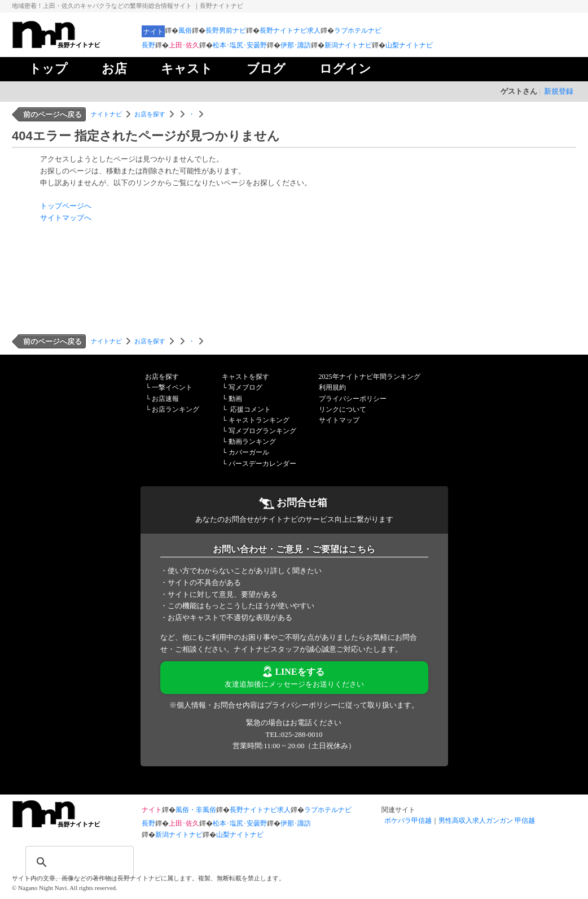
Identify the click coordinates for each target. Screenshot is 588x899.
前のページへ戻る (52, 114)
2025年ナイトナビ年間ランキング (370, 377)
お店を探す (150, 114)
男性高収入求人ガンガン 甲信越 (487, 821)
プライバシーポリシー (353, 399)
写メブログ (245, 387)
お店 (114, 69)
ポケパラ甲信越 (408, 821)
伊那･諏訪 (296, 45)
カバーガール (249, 452)
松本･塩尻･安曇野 (240, 45)
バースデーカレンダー (262, 464)
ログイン (345, 69)
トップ (48, 69)
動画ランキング (252, 442)
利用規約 (332, 387)
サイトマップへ (66, 218)
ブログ (266, 69)
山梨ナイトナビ (409, 45)
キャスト (187, 69)
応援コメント (251, 409)
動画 (235, 399)
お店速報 (165, 399)
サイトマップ (339, 420)
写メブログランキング (262, 431)
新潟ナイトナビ (348, 45)
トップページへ (66, 206)
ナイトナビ (106, 114)
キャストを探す (245, 377)
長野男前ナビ (226, 30)
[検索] (65, 855)
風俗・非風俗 (196, 810)
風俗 (185, 30)
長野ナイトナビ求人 (290, 30)
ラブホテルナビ (358, 30)
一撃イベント (172, 387)
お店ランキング (175, 409)
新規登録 (559, 91)
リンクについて (343, 409)
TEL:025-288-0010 (294, 734)
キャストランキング (259, 420)
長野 (148, 45)
